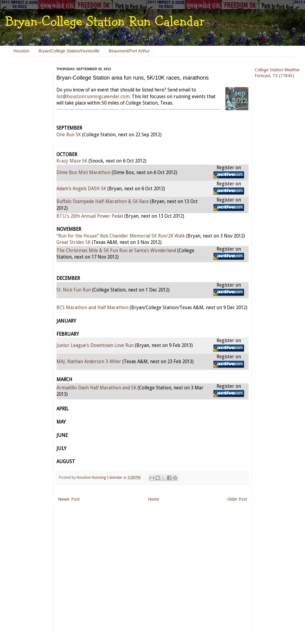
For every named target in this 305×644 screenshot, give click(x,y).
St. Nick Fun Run (74, 290)
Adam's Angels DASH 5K (81, 189)
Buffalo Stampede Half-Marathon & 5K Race (103, 202)
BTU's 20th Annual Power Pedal (90, 216)
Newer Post (69, 499)
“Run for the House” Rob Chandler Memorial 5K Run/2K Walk (121, 236)
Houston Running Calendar (100, 477)
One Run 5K (69, 135)
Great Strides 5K (74, 242)
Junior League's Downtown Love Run (95, 345)
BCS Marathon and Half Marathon (92, 308)
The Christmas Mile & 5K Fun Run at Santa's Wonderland (116, 251)
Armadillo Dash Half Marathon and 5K (96, 388)
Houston (21, 51)
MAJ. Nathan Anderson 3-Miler (89, 362)
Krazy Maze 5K (72, 161)
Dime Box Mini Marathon (83, 173)
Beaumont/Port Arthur (129, 51)
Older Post (237, 499)
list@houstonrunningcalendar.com (93, 97)
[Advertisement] (27, 159)
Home (153, 499)
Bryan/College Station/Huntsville (69, 51)
